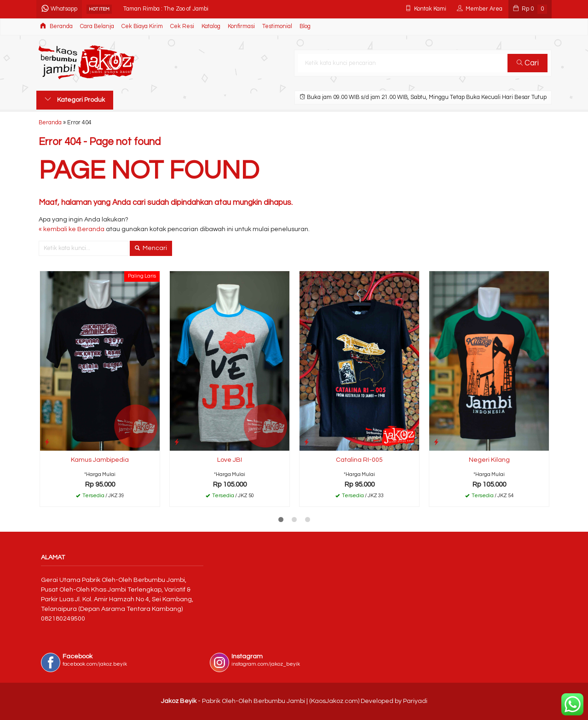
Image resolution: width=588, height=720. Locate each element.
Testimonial (277, 26)
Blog (305, 26)
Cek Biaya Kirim (142, 26)
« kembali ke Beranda (72, 229)
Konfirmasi (241, 26)
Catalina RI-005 (359, 460)
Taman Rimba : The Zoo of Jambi (166, 9)
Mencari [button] (151, 248)
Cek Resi (182, 26)
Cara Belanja (97, 26)
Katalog (211, 26)
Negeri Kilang (489, 460)
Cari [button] (528, 63)
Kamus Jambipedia (100, 460)
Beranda (56, 26)
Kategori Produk (75, 99)
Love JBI (230, 460)
